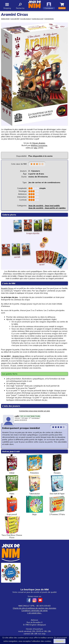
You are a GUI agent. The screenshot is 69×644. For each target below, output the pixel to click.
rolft (17, 416)
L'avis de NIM (15, 19)
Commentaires (49, 19)
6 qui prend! (12, 506)
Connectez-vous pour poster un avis (34, 411)
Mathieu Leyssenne (39, 145)
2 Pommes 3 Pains (57, 506)
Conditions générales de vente (34, 611)
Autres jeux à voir (38, 19)
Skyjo (34, 506)
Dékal (12, 464)
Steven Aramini (39, 143)
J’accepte (60, 641)
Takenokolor (34, 485)
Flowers (57, 464)
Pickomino (34, 464)
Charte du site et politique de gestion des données (34, 608)
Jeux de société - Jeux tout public (44, 206)
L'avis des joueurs (11, 406)
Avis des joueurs (25, 19)
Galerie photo (5, 19)
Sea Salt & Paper (57, 485)
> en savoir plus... (34, 613)
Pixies (12, 485)
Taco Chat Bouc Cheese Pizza (12, 528)
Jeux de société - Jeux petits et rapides (47, 208)
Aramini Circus (7, 288)
